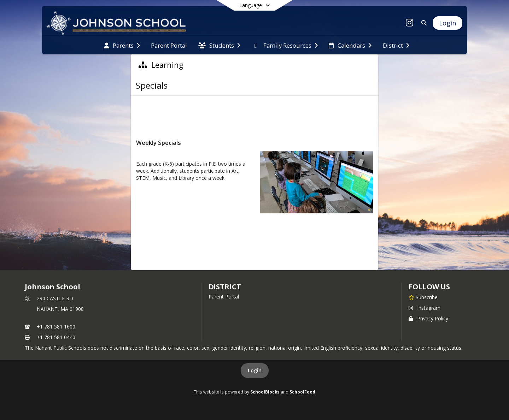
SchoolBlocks (265, 392)
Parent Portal (224, 297)
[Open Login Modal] (447, 23)
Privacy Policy (428, 318)
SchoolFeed (302, 392)
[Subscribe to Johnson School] (423, 297)
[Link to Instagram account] (410, 24)
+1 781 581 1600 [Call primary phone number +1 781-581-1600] (56, 327)
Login (255, 370)
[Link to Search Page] (423, 23)
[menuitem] (122, 45)
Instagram (425, 308)
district (225, 287)
